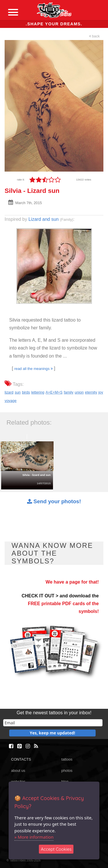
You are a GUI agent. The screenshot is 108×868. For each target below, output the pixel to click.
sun (18, 392)
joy (101, 392)
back (94, 36)
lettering (38, 392)
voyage (11, 401)
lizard (9, 392)
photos (67, 771)
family (68, 392)
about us (18, 771)
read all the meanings (34, 369)
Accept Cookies (56, 849)
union (79, 392)
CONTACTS (21, 759)
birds (26, 392)
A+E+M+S (54, 392)
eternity (91, 392)
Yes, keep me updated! (52, 733)
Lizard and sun (44, 219)
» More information (34, 837)
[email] (53, 723)
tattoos (67, 759)
